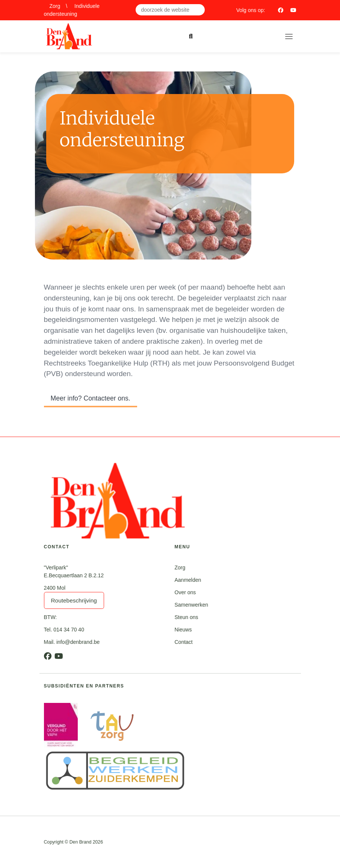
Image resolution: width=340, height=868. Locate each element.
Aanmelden (188, 580)
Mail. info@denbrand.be (72, 642)
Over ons (185, 592)
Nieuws (183, 630)
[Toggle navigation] (289, 36)
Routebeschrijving (74, 600)
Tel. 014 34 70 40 (64, 630)
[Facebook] (281, 10)
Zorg (55, 6)
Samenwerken (192, 605)
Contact (184, 642)
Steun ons (187, 617)
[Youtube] (293, 10)
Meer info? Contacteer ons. (91, 398)
